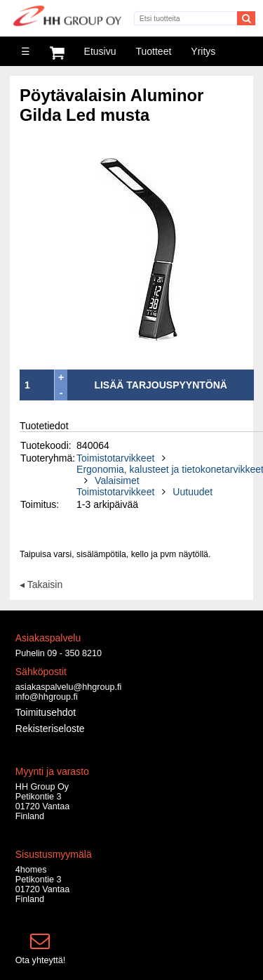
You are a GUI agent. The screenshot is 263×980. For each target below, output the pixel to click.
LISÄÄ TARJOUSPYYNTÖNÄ (161, 385)
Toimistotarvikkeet (115, 458)
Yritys (203, 51)
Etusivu (100, 51)
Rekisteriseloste (50, 729)
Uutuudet (193, 492)
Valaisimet (117, 481)
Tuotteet (153, 51)
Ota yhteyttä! (40, 960)
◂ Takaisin (41, 584)
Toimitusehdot (46, 712)
